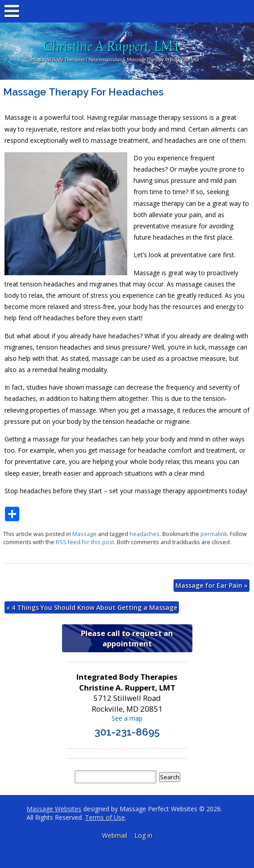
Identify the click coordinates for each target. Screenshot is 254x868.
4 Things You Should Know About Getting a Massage (92, 607)
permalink (214, 534)
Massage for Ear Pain (212, 585)
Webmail (115, 835)
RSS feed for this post (85, 542)
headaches (145, 534)
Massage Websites (54, 809)
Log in (143, 835)
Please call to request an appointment (127, 638)
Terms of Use (105, 817)
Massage (85, 534)
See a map (127, 718)
